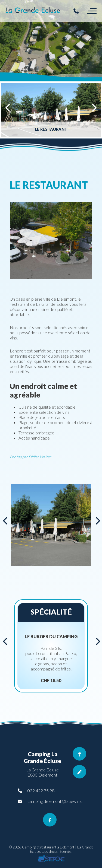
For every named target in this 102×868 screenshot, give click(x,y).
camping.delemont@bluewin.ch (56, 801)
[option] (51, 41)
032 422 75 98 (41, 791)
